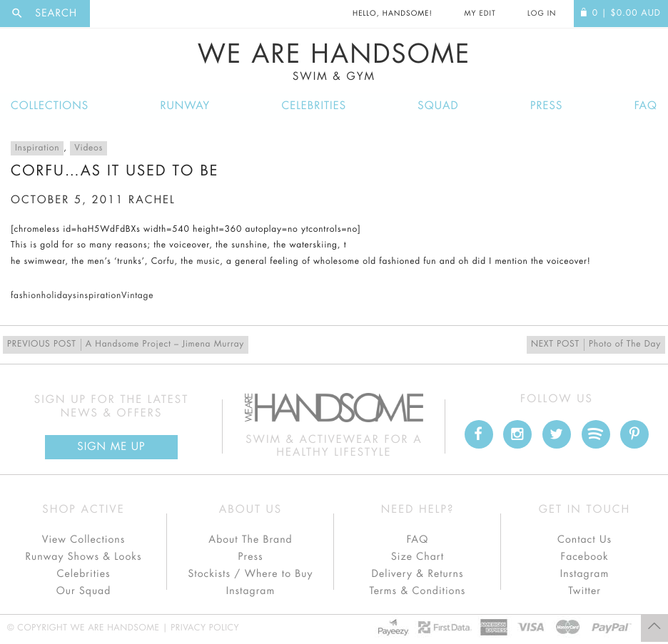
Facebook (584, 557)
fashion (26, 296)
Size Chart (417, 557)
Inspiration (37, 148)
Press (546, 106)
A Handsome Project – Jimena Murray (126, 345)
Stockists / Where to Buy (251, 574)
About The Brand (250, 540)
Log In (542, 14)
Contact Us (584, 540)
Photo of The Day (596, 345)
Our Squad (83, 591)
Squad (438, 106)
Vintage (137, 296)
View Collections (84, 540)
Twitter (584, 591)
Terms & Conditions (418, 591)
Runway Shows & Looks (84, 557)
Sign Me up (111, 447)
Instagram (250, 591)
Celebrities (314, 106)
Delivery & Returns (417, 574)
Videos (88, 148)
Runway (185, 106)
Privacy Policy (205, 628)
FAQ (646, 106)
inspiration (99, 296)
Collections (50, 106)
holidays (59, 296)
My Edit (480, 14)
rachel (152, 200)
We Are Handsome (334, 62)
